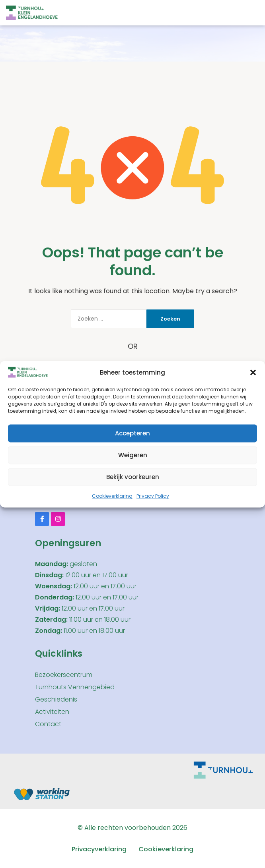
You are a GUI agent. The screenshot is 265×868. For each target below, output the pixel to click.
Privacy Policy (153, 496)
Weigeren (133, 455)
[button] (253, 372)
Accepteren (132, 433)
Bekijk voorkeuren (133, 477)
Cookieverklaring (112, 496)
